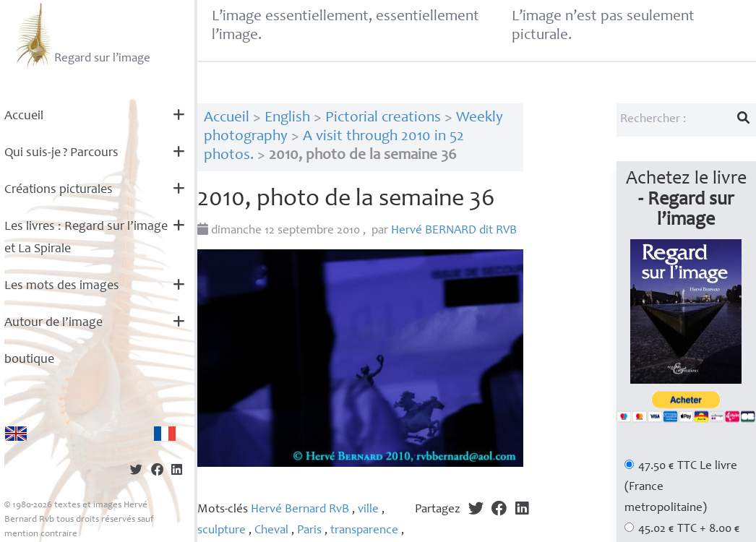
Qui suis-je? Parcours (61, 153)
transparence (364, 531)
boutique (29, 360)
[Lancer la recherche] (744, 120)
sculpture (222, 531)
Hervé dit (454, 231)
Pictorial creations (383, 118)
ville (368, 510)
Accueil (24, 116)
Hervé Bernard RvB (300, 510)
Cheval (271, 531)
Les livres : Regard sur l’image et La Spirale (86, 238)
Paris (309, 531)
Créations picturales (59, 190)
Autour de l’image (53, 323)
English (287, 118)
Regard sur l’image (81, 35)
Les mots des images (62, 286)
